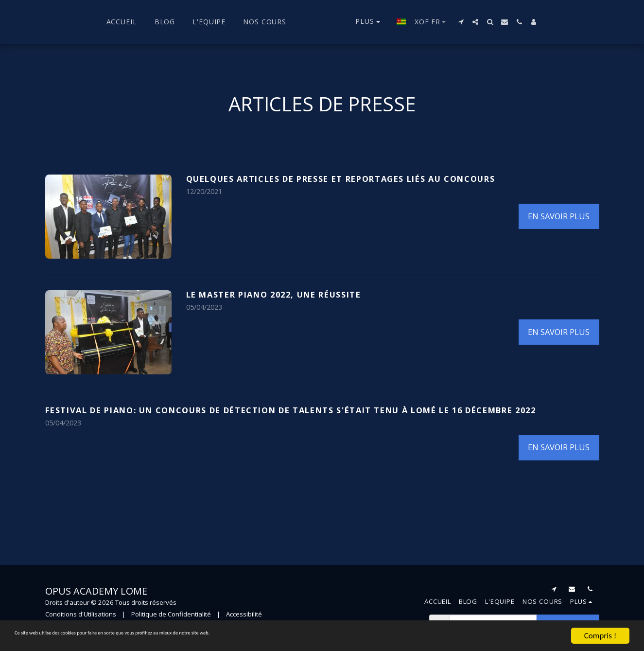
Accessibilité (244, 614)
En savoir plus (559, 216)
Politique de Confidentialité (171, 614)
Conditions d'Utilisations (81, 614)
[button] (473, 22)
